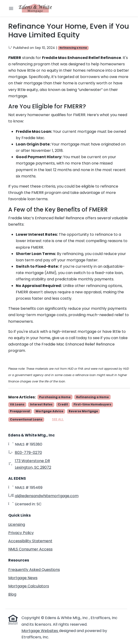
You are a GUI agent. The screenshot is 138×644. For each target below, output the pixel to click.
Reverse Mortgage (83, 411)
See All (58, 419)
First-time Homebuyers (92, 404)
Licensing (17, 524)
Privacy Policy (21, 533)
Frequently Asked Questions (34, 570)
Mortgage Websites (40, 631)
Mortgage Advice (49, 411)
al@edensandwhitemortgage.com (47, 496)
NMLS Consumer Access (30, 549)
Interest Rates (41, 404)
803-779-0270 (28, 453)
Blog (12, 594)
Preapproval (20, 411)
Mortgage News (23, 578)
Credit (63, 404)
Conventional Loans (26, 419)
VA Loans (17, 404)
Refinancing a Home (73, 48)
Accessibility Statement (30, 541)
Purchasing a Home (55, 397)
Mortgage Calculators (29, 586)
